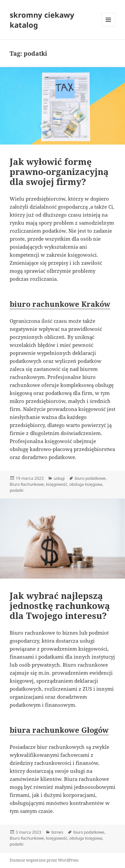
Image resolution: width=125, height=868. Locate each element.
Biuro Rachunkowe (27, 484)
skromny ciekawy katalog (42, 20)
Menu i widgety (108, 27)
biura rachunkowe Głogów (59, 730)
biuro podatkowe (90, 478)
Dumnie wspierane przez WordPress (44, 860)
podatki (16, 490)
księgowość (57, 484)
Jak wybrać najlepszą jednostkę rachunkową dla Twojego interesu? (60, 606)
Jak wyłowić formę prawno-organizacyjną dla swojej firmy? (59, 172)
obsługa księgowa (86, 484)
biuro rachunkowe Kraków (60, 304)
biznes (57, 832)
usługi (59, 478)
